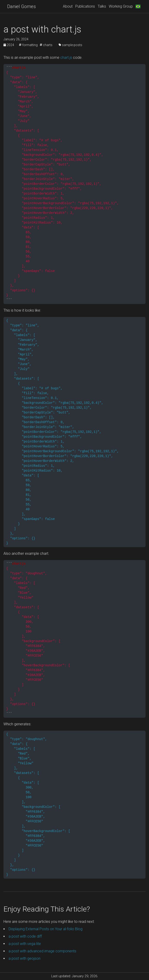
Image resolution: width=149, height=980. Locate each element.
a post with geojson (24, 958)
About (68, 6)
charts (46, 45)
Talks (102, 6)
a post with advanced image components (42, 951)
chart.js (66, 58)
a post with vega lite (25, 944)
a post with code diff (25, 936)
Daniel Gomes (21, 6)
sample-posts (70, 45)
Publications (85, 6)
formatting (28, 45)
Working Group (121, 6)
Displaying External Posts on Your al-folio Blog (46, 929)
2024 (9, 45)
